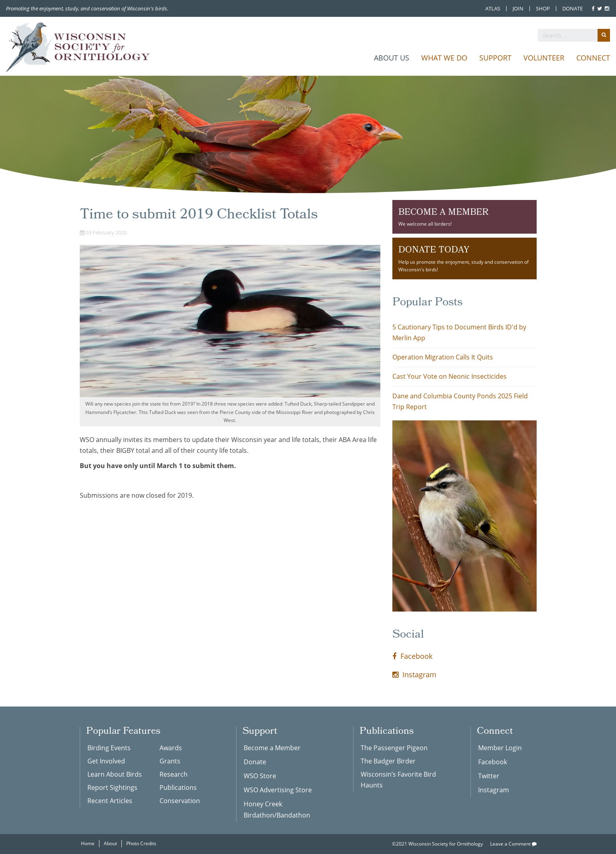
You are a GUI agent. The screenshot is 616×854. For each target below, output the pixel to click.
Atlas (493, 9)
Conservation (180, 801)
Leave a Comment (513, 844)
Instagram (414, 674)
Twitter (489, 776)
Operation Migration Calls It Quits (443, 357)
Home (88, 843)
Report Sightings (112, 787)
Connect (593, 58)
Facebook (412, 656)
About (110, 843)
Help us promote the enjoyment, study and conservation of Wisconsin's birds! (465, 258)
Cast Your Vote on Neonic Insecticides (449, 376)
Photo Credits (141, 843)
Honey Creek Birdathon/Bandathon (277, 809)
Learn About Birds (115, 774)
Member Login (500, 748)
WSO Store (260, 776)
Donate (573, 9)
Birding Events (109, 748)
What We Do (444, 58)
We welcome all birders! (465, 216)
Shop (543, 9)
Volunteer (544, 58)
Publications (178, 787)
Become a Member (272, 748)
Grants (170, 761)
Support (495, 58)
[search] (574, 35)
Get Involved (106, 761)
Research (174, 774)
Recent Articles (110, 801)
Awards (171, 748)
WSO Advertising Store (278, 790)
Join (518, 9)
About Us (392, 58)
